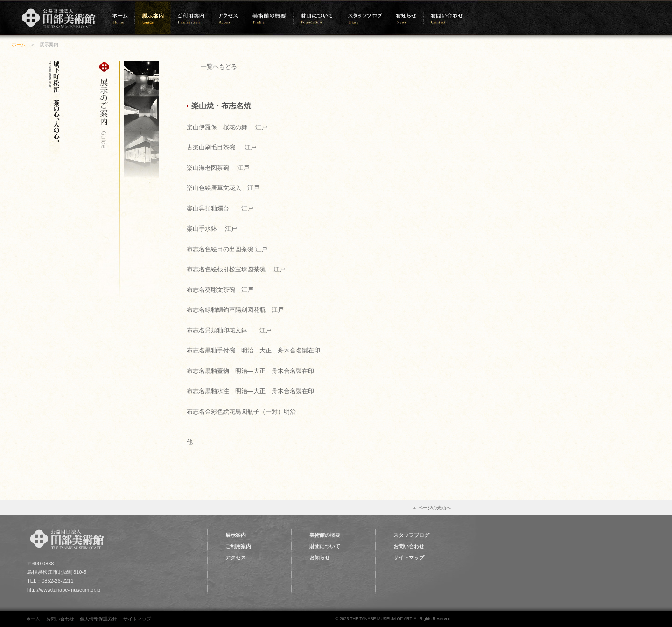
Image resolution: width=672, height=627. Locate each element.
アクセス (236, 557)
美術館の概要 (325, 535)
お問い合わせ (409, 546)
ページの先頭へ (434, 508)
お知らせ (320, 557)
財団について (325, 546)
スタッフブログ (411, 535)
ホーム (19, 45)
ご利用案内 (238, 546)
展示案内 (236, 535)
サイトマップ (409, 557)
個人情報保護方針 (98, 619)
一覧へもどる (219, 67)
